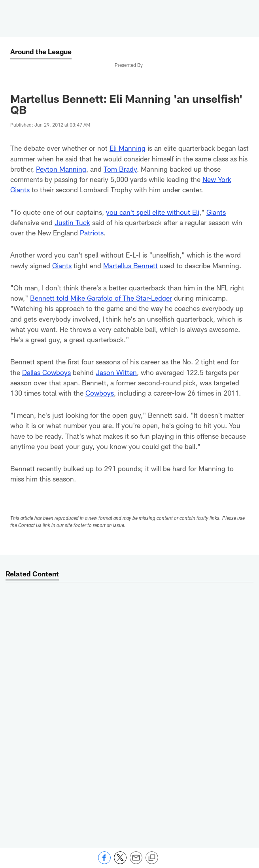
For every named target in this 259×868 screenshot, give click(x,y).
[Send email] (136, 862)
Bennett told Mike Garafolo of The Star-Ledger (101, 298)
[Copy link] (152, 858)
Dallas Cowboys (46, 372)
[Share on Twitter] (120, 862)
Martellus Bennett (130, 265)
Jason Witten (116, 372)
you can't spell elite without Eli (153, 212)
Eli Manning (128, 148)
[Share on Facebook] (104, 862)
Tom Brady (120, 169)
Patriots (92, 233)
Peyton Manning (61, 169)
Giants (216, 212)
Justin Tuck (72, 222)
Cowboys (100, 393)
